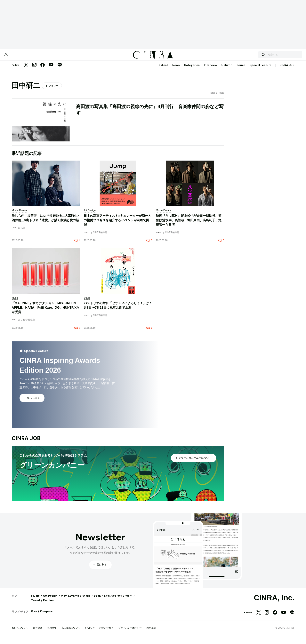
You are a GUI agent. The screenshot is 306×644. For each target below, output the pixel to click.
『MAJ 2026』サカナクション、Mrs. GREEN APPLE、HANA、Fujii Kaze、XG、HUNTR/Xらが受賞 (46, 311)
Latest (163, 69)
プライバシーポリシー (130, 632)
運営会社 (38, 632)
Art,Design (50, 600)
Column (227, 69)
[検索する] (249, 57)
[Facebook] (43, 69)
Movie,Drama (70, 600)
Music (35, 600)
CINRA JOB (287, 69)
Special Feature (261, 69)
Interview (210, 69)
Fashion (48, 604)
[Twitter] (26, 69)
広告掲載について (71, 632)
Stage (86, 600)
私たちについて (20, 632)
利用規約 (151, 632)
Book (97, 600)
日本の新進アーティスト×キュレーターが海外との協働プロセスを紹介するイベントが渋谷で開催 (117, 224)
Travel (36, 604)
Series (241, 69)
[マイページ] (20, 57)
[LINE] (60, 69)
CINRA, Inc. (274, 602)
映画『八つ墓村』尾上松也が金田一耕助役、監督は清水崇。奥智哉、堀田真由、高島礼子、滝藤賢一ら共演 (189, 224)
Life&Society (113, 600)
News (176, 69)
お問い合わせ (106, 632)
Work (129, 600)
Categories (192, 69)
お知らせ (90, 632)
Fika (34, 615)
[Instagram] (34, 69)
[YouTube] (51, 69)
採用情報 (52, 632)
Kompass (46, 615)
